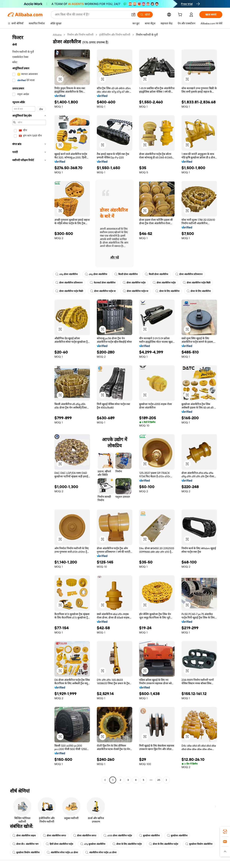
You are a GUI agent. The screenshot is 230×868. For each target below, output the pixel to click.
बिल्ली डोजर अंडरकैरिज (126, 274)
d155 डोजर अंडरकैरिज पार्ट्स (118, 836)
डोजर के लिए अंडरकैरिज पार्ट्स (127, 844)
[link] (225, 832)
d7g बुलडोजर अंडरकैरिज (93, 844)
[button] (133, 15)
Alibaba (57, 35)
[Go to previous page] (105, 780)
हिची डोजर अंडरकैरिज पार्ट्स (59, 844)
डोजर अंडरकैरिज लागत (54, 836)
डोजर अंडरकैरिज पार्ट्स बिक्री (197, 283)
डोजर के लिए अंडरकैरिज (167, 291)
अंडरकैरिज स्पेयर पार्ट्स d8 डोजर (62, 852)
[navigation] (29, 408)
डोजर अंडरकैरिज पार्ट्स (134, 283)
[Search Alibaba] (91, 15)
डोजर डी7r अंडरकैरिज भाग (25, 844)
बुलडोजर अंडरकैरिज (149, 836)
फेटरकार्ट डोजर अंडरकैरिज (103, 283)
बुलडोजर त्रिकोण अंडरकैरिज (199, 844)
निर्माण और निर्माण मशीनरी (80, 35)
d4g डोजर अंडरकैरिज (67, 274)
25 (159, 780)
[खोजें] (145, 15)
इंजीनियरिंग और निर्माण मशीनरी (115, 35)
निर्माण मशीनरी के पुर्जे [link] (147, 35)
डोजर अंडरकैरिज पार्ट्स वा (103, 291)
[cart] (181, 15)
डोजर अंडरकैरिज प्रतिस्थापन (189, 274)
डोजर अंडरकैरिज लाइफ (24, 836)
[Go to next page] (166, 780)
